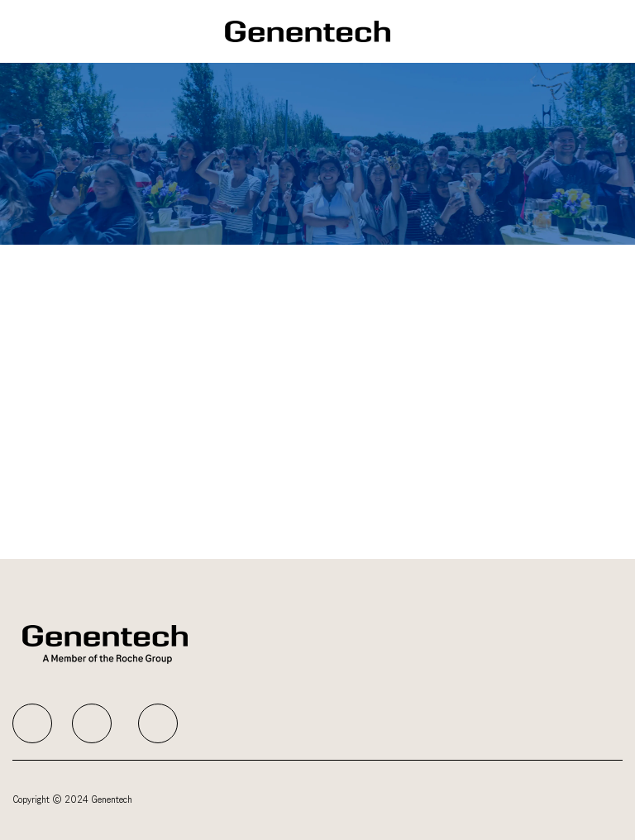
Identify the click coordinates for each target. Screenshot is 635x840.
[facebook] (32, 723)
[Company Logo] (308, 31)
